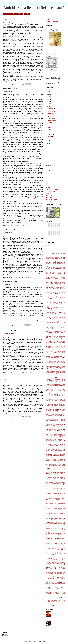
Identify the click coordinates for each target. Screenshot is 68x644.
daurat (51, 339)
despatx (52, 345)
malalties (47, 442)
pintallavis (54, 513)
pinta (51, 513)
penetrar (54, 505)
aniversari (48, 270)
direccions (58, 350)
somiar (56, 566)
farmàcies (53, 384)
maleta (60, 442)
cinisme (57, 317)
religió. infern (53, 538)
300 (55, 254)
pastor (58, 501)
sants (50, 553)
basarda (63, 282)
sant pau (52, 552)
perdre (64, 506)
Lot (54, 438)
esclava (63, 368)
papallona (59, 493)
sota (60, 569)
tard (46, 574)
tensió (64, 576)
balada (47, 280)
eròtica (60, 365)
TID (50, 579)
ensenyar (63, 362)
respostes (63, 540)
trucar (55, 586)
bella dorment (60, 285)
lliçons (52, 434)
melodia (60, 453)
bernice (50, 286)
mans (61, 444)
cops (60, 330)
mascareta (53, 449)
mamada (56, 443)
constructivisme (48, 329)
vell (46, 592)
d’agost (50, 126)
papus (50, 495)
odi (55, 485)
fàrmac (50, 384)
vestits (49, 596)
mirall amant (54, 461)
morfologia (59, 467)
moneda (60, 464)
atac (63, 275)
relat (64, 537)
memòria (47, 454)
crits (61, 335)
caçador (50, 297)
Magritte (63, 439)
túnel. (47, 587)
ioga (55, 422)
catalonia (53, 312)
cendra (58, 315)
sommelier (60, 566)
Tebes (54, 575)
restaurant (58, 541)
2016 (48, 103)
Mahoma (49, 441)
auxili (52, 277)
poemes (60, 518)
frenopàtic (63, 393)
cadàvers (53, 297)
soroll (64, 567)
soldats (57, 565)
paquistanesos (54, 495)
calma (52, 300)
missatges (53, 462)
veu (53, 596)
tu (60, 586)
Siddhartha (47, 561)
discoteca (63, 350)
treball (53, 584)
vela (64, 591)
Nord (60, 480)
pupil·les (60, 530)
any (58, 270)
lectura (47, 429)
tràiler (52, 582)
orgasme (61, 490)
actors (61, 256)
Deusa (64, 346)
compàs (51, 324)
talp (50, 572)
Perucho (60, 510)
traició (47, 582)
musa (49, 472)
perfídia (56, 507)
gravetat (56, 403)
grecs (62, 403)
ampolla (47, 267)
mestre (55, 457)
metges (49, 458)
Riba (63, 541)
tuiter (62, 586)
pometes (59, 521)
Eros (56, 365)
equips (50, 365)
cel (64, 314)
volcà (64, 600)
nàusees (49, 475)
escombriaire (60, 369)
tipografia (57, 579)
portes (64, 522)
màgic (61, 439)
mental (60, 454)
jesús (47, 424)
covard (56, 333)
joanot (49, 424)
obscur (60, 484)
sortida (51, 569)
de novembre (51, 110)
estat (50, 376)
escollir (53, 369)
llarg (50, 432)
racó (60, 532)
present (59, 525)
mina (50, 459)
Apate (64, 270)
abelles (49, 255)
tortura (47, 581)
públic (47, 530)
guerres (52, 406)
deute (47, 348)
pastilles (52, 501)
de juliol (50, 128)
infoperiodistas (48, 419)
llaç (50, 431)
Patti (49, 502)
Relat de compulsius (10, 380)
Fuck (53, 394)
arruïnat (47, 274)
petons (61, 511)
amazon (63, 265)
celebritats (51, 315)
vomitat (54, 602)
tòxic (58, 581)
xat (53, 604)
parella (52, 497)
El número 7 (20, 14)
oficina (47, 486)
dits (54, 353)
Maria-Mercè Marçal (61, 447)
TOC (47, 580)
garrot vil (63, 397)
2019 (48, 98)
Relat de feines (8, 233)
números (50, 482)
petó (59, 511)
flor (46, 391)
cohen (49, 321)
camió (56, 301)
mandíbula (47, 444)
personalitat (63, 508)
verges (63, 594)
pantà (52, 493)
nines (51, 479)
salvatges (51, 550)
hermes (63, 407)
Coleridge (57, 321)
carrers (52, 309)
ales (64, 262)
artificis (51, 274)
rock (47, 543)
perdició (55, 506)
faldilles (54, 382)
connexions (52, 327)
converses (48, 330)
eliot (52, 360)
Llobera (52, 436)
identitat (58, 413)
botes (56, 292)
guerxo (55, 406)
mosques (57, 469)
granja (47, 403)
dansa (64, 338)
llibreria (47, 434)
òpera (61, 487)
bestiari (61, 286)
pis (61, 513)
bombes (50, 291)
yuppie (50, 605)
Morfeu (52, 467)
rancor (61, 533)
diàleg (53, 348)
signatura (53, 561)
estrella (56, 378)
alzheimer (47, 265)
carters (49, 310)
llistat (64, 434)
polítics (47, 521)
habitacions (49, 407)
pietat (57, 512)
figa (64, 387)
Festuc (58, 387)
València (58, 590)
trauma (50, 584)
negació (59, 475)
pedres (59, 502)
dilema (59, 349)
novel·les (60, 481)
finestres (50, 389)
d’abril (49, 131)
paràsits (56, 496)
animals (60, 269)
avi (62, 277)
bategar (55, 284)
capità (50, 306)
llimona (59, 434)
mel (49, 453)
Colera (55, 321)
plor (46, 517)
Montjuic (56, 466)
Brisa (56, 294)
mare (47, 447)
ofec (62, 485)
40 (56, 254)
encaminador (48, 363)
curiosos (50, 338)
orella (55, 490)
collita (62, 321)
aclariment (54, 256)
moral (47, 467)
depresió (47, 341)
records (55, 536)
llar (48, 432)
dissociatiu (47, 353)
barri (53, 282)
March (64, 446)
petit (48, 511)
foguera (52, 391)
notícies (52, 481)
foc (50, 391)
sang (62, 550)
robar (62, 542)
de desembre (51, 108)
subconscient (50, 570)
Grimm (47, 404)
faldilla (51, 382)
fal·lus (59, 382)
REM (59, 538)
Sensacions (48, 557)
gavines (51, 398)
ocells (53, 485)
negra (61, 475)
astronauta (60, 275)
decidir (61, 339)
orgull (47, 491)
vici (54, 598)
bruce (64, 294)
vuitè (47, 603)
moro (64, 467)
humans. (63, 412)
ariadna (49, 272)
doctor (54, 354)
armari (18, 327)
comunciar (63, 324)
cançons (47, 304)
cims (49, 317)
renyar (47, 540)
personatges (52, 510)
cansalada (60, 304)
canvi (47, 305)
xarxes (52, 604)
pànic (50, 493)
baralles (59, 281)
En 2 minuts (48, 184)
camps (57, 302)
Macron (56, 439)
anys (59, 270)
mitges (47, 463)
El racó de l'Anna (49, 182)
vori (58, 602)
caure (49, 314)
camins (53, 301)
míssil (56, 462)
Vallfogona (47, 591)
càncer (60, 302)
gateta (47, 398)
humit (50, 413)
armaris (55, 272)
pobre (61, 517)
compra (54, 324)
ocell (50, 485)
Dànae (61, 338)
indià (62, 417)
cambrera (60, 300)
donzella (53, 355)
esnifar (61, 371)
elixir (54, 360)
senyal (52, 558)
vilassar (54, 599)
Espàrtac (47, 373)
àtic (49, 276)
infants (54, 418)
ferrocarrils (50, 387)
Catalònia (57, 312)
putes (49, 531)
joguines (56, 424)
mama (53, 443)
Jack (64, 422)
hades (53, 407)
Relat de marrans (9, 334)
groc (53, 404)
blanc (21, 327)
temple (47, 576)
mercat (61, 456)
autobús (47, 277)
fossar (47, 393)
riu (50, 542)
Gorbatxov (47, 402)
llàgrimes (58, 431)
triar (53, 585)
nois (56, 480)
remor (61, 538)
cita (64, 317)
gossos (55, 402)
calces (51, 299)
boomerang (61, 291)
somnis (47, 567)
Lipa (60, 429)
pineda (47, 513)
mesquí (52, 457)
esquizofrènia (57, 375)
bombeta (53, 291)
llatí (51, 432)
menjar (57, 454)
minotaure (57, 459)
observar (63, 484)
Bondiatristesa (57, 291)
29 (54, 254)
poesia (63, 518)
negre (64, 475)
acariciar (47, 256)
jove (61, 424)
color (52, 322)
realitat (56, 535)
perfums (59, 507)
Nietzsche (58, 477)
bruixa (47, 295)
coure (52, 333)
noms (58, 480)
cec (63, 314)
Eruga (49, 366)
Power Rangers (60, 524)
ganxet (58, 397)
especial (50, 373)
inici (55, 419)
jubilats (49, 426)
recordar (52, 536)
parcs (47, 497)
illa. (46, 414)
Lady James (55, 428)
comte (60, 324)
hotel (52, 412)
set (61, 558)
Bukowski (47, 296)
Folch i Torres (57, 391)
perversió (63, 510)
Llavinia (53, 432)
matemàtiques (60, 451)
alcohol (50, 262)
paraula (59, 496)
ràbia (53, 532)
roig (59, 543)
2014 (48, 107)
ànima (57, 269)
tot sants (50, 581)
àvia (64, 277)
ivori (62, 422)
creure (61, 334)
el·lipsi (57, 360)
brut (56, 295)
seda (51, 556)
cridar (64, 334)
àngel (47, 269)
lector (64, 428)
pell (50, 503)
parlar (50, 498)
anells (64, 267)
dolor (61, 354)
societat (61, 563)
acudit (64, 256)
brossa (61, 294)
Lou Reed (57, 438)
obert (47, 484)
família (49, 383)
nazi (54, 475)
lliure (49, 436)
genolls (56, 399)
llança (64, 431)
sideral (51, 561)
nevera (53, 477)
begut (54, 285)
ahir (54, 261)
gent (58, 399)
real (53, 535)
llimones (61, 434)
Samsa (57, 550)
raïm (46, 533)
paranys (53, 496)
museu (52, 472)
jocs (52, 424)
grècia (60, 403)
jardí (56, 423)
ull (64, 587)
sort (49, 569)
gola (61, 401)
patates (60, 501)
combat (57, 322)
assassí (52, 275)
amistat (60, 266)
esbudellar (55, 366)
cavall (56, 314)
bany (47, 281)
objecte (49, 484)
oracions (61, 488)
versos (58, 595)
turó (58, 587)
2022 (48, 93)
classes (61, 319)
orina (50, 491)
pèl (49, 503)
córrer (64, 331)
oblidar (52, 484)
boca (58, 289)
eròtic (58, 365)
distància (51, 353)
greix (64, 403)
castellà (60, 311)
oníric (59, 487)
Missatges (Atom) (26, 424)
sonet (57, 567)
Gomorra (63, 401)
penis (56, 505)
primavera (60, 526)
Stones (47, 570)
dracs (61, 355)
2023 (48, 91)
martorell (63, 448)
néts (46, 477)
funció (64, 394)
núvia (55, 482)
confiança (54, 326)
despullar (63, 345)
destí (47, 346)
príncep (47, 527)
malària (54, 442)
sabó (58, 547)
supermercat (56, 571)
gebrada (56, 398)
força (49, 392)
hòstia (49, 412)
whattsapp (55, 603)
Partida (53, 498)
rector (58, 536)
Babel (60, 279)
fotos (52, 393)
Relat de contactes (9, 20)
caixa (64, 297)
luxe (49, 439)
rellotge (56, 538)
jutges (51, 427)
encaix (64, 361)
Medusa (47, 453)
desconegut (63, 341)
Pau (51, 502)
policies (57, 520)
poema (57, 518)
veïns (62, 591)
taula (62, 574)
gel (61, 398)
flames (63, 389)
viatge (64, 596)
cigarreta (62, 316)
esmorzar (57, 371)
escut (51, 371)
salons (58, 548)
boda (64, 289)
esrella (61, 375)
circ (62, 317)
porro (55, 522)
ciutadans (47, 319)
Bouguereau (48, 294)
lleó (49, 433)
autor (50, 277)
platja (62, 516)
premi (51, 525)
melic (54, 453)
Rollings (61, 543)
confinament (59, 326)
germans (61, 399)
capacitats (60, 305)
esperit (47, 374)
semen (63, 556)
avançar (54, 277)
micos (61, 458)
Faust (63, 384)
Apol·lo (47, 271)
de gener (50, 136)
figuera (47, 388)
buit (64, 295)
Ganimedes (51, 397)
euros (57, 379)
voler (47, 602)
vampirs (56, 591)
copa (56, 330)
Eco (48, 358)
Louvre (60, 438)
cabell (60, 296)
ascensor (61, 274)
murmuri (63, 471)
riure (51, 542)
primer (64, 526)
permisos (47, 508)
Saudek (63, 553)
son (56, 567)
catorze (47, 314)
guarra (64, 404)
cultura (47, 338)
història (58, 408)
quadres (57, 531)
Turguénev (50, 587)
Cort (46, 333)
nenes (55, 476)
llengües (47, 433)
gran (61, 402)
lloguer (54, 436)
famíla (47, 383)
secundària (48, 556)
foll (60, 391)
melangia (51, 453)
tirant (60, 579)
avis (56, 279)
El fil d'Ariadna (49, 176)
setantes (47, 560)
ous (50, 492)
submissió (63, 570)
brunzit (51, 295)
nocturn (47, 480)
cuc (49, 336)
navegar (52, 475)
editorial (56, 358)
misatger (61, 461)
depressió (51, 341)
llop (56, 436)
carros (64, 309)
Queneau (60, 531)
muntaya (51, 471)
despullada (59, 345)
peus (64, 511)
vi (57, 596)
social (58, 564)
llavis (56, 432)
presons (54, 526)
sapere (52, 553)
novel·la (57, 481)
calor (55, 300)
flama (58, 389)
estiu (50, 378)
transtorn (47, 584)
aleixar (61, 262)
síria (64, 562)
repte (49, 540)
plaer (61, 515)
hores (51, 410)
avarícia (57, 277)
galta (47, 397)
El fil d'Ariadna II (49, 178)
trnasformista (48, 586)
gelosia (63, 398)
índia (64, 417)
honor (64, 409)
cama (57, 300)
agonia (64, 260)
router (60, 546)
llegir (58, 432)
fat (57, 384)
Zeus (54, 605)
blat (50, 289)
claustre (47, 320)
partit (55, 498)
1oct (46, 254)
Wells (52, 603)
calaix (47, 299)
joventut (63, 424)
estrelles (60, 378)
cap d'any (56, 305)
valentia (63, 590)
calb (49, 299)
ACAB (64, 255)
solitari (47, 566)
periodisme (63, 507)
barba (62, 281)
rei (53, 537)
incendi (61, 416)
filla (55, 388)
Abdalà (64, 254)
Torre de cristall (62, 580)
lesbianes (52, 429)
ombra (61, 486)
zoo (58, 605)
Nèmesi (51, 476)
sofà (64, 563)
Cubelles (47, 336)
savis (47, 555)
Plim (64, 516)
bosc (54, 292)
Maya (54, 452)
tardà (50, 574)
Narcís (52, 473)
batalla (50, 284)
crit (56, 335)
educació (47, 359)
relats (47, 538)
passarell (63, 498)
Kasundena (48, 188)
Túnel (64, 586)
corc (49, 331)
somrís (50, 567)
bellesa (63, 285)
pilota (64, 512)
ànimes (63, 269)
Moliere (55, 464)
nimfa (64, 477)
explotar (59, 381)
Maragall (58, 446)
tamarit (52, 572)
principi (53, 527)
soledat (63, 565)
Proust (61, 529)
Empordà (54, 361)
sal (52, 548)
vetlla (52, 596)
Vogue (57, 600)
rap (63, 533)
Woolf (61, 603)
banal (59, 280)
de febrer (50, 135)
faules (61, 384)
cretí (57, 334)
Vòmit (49, 602)
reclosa (47, 536)
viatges (47, 598)
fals (60, 382)
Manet (50, 444)
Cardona (51, 307)
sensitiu (55, 557)
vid (59, 598)
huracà (55, 413)
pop (46, 522)
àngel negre (50, 269)
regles (49, 537)
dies (52, 349)
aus (61, 276)
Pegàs (62, 502)
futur (56, 396)
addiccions (57, 257)
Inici (24, 421)
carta (47, 310)
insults (64, 421)
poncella (62, 521)
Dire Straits (53, 350)
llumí (57, 437)
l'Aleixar (47, 428)
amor (63, 266)
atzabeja (52, 276)
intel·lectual (48, 422)
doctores (57, 354)
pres (57, 525)
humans (59, 412)
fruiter (49, 394)
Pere (50, 507)
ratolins (49, 535)
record (49, 536)
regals (47, 537)
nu (46, 482)
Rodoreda (56, 543)
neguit (47, 476)
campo (55, 302)
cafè (59, 297)
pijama (60, 512)
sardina (55, 553)
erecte (53, 365)
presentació (63, 525)
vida (61, 598)
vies (49, 599)
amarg (60, 265)
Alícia (50, 264)
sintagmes (52, 562)
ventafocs (49, 594)
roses (49, 546)
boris (64, 291)
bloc (54, 289)
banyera (52, 281)
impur (56, 416)
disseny (63, 351)
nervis (62, 476)
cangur (50, 304)
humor (53, 413)
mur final (56, 471)
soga (50, 565)
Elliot (55, 360)
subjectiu (54, 570)
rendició (63, 538)
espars (64, 371)
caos (51, 305)
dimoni (47, 350)
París (64, 497)
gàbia (60, 396)
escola (47, 369)
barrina (55, 282)
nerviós (60, 476)
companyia (47, 324)
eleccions (63, 359)
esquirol (53, 375)
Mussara (58, 472)
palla (64, 492)
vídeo (64, 598)
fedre (47, 386)
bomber (63, 290)
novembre (63, 481)
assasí (49, 275)
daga (55, 338)
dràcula (63, 355)
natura (58, 473)
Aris (51, 272)
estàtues (52, 376)
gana (48, 397)
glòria (58, 401)
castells (63, 311)
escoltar (56, 369)
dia (48, 348)
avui (58, 279)
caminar (50, 301)
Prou (59, 529)
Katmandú (60, 427)
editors (63, 358)
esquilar (50, 375)
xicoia (60, 604)
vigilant (51, 599)
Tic (48, 579)
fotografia (50, 393)
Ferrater (47, 387)
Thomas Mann (62, 577)
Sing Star (63, 561)
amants (57, 265)
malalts (51, 442)
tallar (48, 572)
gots (59, 402)
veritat (51, 595)
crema (55, 334)
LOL (46, 438)
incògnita (52, 417)
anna (50, 270)
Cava (51, 314)
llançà (47, 432)
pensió (47, 506)
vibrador (52, 598)
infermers (57, 418)
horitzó (53, 410)
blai (62, 287)
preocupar (54, 525)
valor (50, 591)
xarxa (49, 604)
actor (59, 256)
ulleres (47, 589)
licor (57, 429)
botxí (64, 292)
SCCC (53, 555)
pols (49, 521)
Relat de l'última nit (10, 91)
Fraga (56, 393)
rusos (64, 546)
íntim (53, 422)
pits (56, 515)
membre (63, 453)
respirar (60, 540)
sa (49, 547)
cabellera (63, 296)
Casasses (60, 310)
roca (64, 542)
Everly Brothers (62, 379)
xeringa (57, 604)
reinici (57, 537)
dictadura (50, 349)
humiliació (48, 413)
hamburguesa (60, 407)
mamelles (60, 443)
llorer (58, 436)
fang (58, 383)
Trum (59, 586)
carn (56, 307)
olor (58, 486)
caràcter (63, 306)
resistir (54, 540)
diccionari (63, 348)
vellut (53, 592)
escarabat (54, 368)
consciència (57, 327)
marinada (51, 448)
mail (56, 441)
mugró (50, 470)
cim (64, 316)
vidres (47, 599)
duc (58, 356)
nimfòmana (48, 479)
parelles (55, 497)
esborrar (52, 366)
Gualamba (58, 404)
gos (52, 402)
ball (57, 280)
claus (64, 319)
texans (59, 577)
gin (50, 401)
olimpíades (55, 486)
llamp (61, 431)
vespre (64, 595)
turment (56, 587)
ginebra (52, 401)
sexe (54, 560)
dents (64, 340)
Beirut (56, 285)
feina (49, 385)
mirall (50, 461)
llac (49, 431)
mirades (47, 461)
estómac (52, 378)
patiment (63, 501)
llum (55, 437)
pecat (53, 502)
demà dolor (60, 340)
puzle (53, 531)
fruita (47, 394)
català (50, 312)
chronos (58, 316)
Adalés (47, 257)
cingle (54, 317)
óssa (61, 491)
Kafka (55, 427)
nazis (56, 475)
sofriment (47, 565)
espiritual (54, 374)
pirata (60, 513)
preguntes (48, 525)
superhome (52, 571)
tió (55, 579)
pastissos (55, 501)
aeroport (56, 260)
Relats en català (8, 14)
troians (52, 586)
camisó (59, 301)
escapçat (50, 368)
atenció (47, 276)
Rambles (51, 533)
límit (58, 429)
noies (54, 480)
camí (47, 301)
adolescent (63, 259)
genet (54, 399)
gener (47, 399)
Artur (58, 274)
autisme (63, 276)
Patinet (47, 502)
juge (60, 426)
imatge (64, 414)
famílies (53, 383)
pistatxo (47, 515)
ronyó (59, 545)
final (61, 388)
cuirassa (57, 336)
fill (54, 388)
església (54, 371)
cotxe (50, 332)
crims (48, 335)
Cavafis (53, 314)
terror (56, 577)
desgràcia (47, 344)
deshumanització (56, 344)
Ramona (55, 533)
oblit (54, 483)
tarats (64, 572)
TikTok (53, 579)
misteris (61, 462)
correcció (61, 331)
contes (56, 329)
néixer (49, 476)
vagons (50, 590)
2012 (48, 140)
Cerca (14, 14)
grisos (51, 404)
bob (56, 289)
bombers (47, 291)
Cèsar (53, 316)
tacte (47, 572)
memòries (51, 454)
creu (59, 334)
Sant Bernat (59, 551)
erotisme (63, 365)
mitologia (55, 463)
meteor (64, 457)
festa (53, 387)
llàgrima (55, 431)
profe (56, 527)
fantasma (63, 383)
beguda (51, 285)
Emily (52, 361)
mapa (54, 446)
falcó (49, 382)
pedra (56, 502)
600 (59, 254)
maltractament (48, 443)
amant (54, 265)
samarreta (54, 550)
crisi (52, 335)
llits (48, 436)
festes (55, 387)
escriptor (47, 370)
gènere (52, 399)
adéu (64, 257)
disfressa (60, 351)
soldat (54, 565)
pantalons (55, 493)
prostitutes (56, 528)
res (50, 540)
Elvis (64, 360)
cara (61, 306)
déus (61, 346)
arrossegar (63, 272)
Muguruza (56, 470)
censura (61, 315)
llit (46, 436)
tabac (64, 571)
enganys (59, 362)
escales (63, 366)
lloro (60, 436)
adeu (61, 257)
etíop (55, 379)
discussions (56, 351)
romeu (54, 545)
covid (62, 332)
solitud (50, 566)
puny (57, 530)
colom (64, 321)
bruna (49, 295)
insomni (52, 421)
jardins (58, 423)
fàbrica (62, 381)
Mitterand (59, 463)
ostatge (63, 491)
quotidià (50, 532)
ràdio (62, 532)
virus (49, 600)
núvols (59, 482)
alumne (60, 264)
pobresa (47, 519)
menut (54, 456)
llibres (50, 434)
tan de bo (55, 572)
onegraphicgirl (55, 487)
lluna (26, 327)
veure (56, 596)
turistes (53, 587)
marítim (60, 448)
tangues (61, 572)
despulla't (55, 345)
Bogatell (47, 290)
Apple (49, 271)
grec (58, 403)
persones (56, 510)
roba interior (59, 542)
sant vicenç (56, 552)
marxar (47, 449)
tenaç (58, 576)
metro (56, 458)
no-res (61, 479)
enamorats (61, 361)
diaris (58, 348)
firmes (56, 389)
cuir (55, 336)
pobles (59, 517)
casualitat (47, 312)
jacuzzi (52, 423)
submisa (60, 570)
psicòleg (63, 529)
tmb (64, 579)
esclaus (60, 368)
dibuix (60, 348)
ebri (46, 358)
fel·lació (59, 386)
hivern (64, 408)
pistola (50, 515)
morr (46, 469)
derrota (55, 341)
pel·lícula (53, 503)
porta (59, 522)
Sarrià (57, 553)
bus (54, 296)
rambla (49, 533)
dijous (57, 349)
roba (55, 542)
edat (50, 358)
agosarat (47, 261)
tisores (62, 579)
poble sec (56, 517)
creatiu (50, 334)
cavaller (59, 314)
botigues (59, 292)
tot (48, 581)
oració (58, 489)
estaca (64, 375)
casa (54, 310)
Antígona (53, 270)
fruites (51, 394)
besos (56, 286)
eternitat (53, 379)
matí (64, 451)
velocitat (56, 592)
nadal (47, 473)
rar (64, 533)
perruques (55, 508)
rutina (47, 547)
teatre (51, 575)
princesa (50, 527)
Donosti (50, 355)
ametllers (54, 266)
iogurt (57, 422)
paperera (47, 495)
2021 (48, 95)
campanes (51, 302)
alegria (58, 262)
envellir (47, 365)
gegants (59, 398)
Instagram (55, 421)
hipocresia (52, 408)
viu (53, 600)
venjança (63, 592)
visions (51, 600)
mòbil (64, 463)
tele (58, 575)
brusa (54, 295)
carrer (49, 309)
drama (47, 356)
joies (59, 424)
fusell (49, 396)
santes (61, 552)
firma (54, 389)
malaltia (63, 441)
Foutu (54, 393)
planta (50, 516)
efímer (51, 359)
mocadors (47, 464)
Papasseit (63, 493)
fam (62, 382)
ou (49, 492)
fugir (55, 394)
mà (50, 439)
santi (64, 552)
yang (47, 605)
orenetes (58, 490)
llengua (63, 432)
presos (57, 526)
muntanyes (48, 471)
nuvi (53, 482)
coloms (50, 322)
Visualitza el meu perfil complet (52, 21)
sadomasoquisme (49, 548)
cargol (54, 307)
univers (57, 589)
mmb (61, 463)
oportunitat (47, 489)
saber (56, 547)
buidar (62, 295)
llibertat (61, 433)
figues (49, 388)
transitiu (63, 582)
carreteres (59, 309)
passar (61, 498)
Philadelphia (48, 512)
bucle (58, 295)
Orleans (53, 491)
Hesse (49, 408)
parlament (47, 498)
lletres (58, 433)
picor (55, 512)
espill (49, 374)
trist (56, 585)
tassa (60, 574)
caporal (58, 306)
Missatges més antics (38, 421)
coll (60, 321)
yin (48, 605)
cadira (56, 297)
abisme (52, 255)
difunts (55, 349)
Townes (56, 581)
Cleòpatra (50, 320)
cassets (51, 311)
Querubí (63, 531)
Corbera (47, 331)
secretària (60, 555)
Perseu (59, 508)
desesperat (63, 343)
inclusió (50, 417)
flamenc (61, 389)
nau (64, 474)
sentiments (63, 557)
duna (59, 356)
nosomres (63, 480)
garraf (60, 397)
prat (64, 524)
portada (61, 522)
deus (59, 346)
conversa (63, 329)
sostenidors (54, 569)
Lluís (51, 437)
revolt (61, 541)
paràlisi (50, 496)
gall (64, 396)
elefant (47, 360)
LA (49, 428)
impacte (54, 416)
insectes (63, 419)
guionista (61, 406)
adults (54, 260)
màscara (50, 449)
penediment (50, 505)
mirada (63, 459)
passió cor (61, 500)
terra (49, 577)
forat (47, 392)
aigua (56, 261)
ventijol (53, 594)
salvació (47, 550)
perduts (47, 507)
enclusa (52, 363)
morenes (49, 467)
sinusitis (56, 562)
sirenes (61, 562)
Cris (51, 335)
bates (60, 284)
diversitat (60, 353)
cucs (51, 336)
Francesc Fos (48, 186)
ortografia (56, 491)
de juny (50, 129)
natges (55, 473)
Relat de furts (8, 285)
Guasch (47, 406)
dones (47, 355)
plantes (52, 516)
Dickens (47, 349)
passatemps (51, 500)
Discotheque (48, 351)
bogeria (50, 290)
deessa (47, 340)
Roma (64, 543)
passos (49, 501)
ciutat (51, 319)
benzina (47, 286)
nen (54, 476)
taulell (64, 574)
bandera (63, 280)
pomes (56, 521)
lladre (24, 327)
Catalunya (60, 312)
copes (58, 330)
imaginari (60, 414)
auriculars (58, 276)
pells (55, 503)
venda (58, 592)
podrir (52, 518)
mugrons (52, 470)
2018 (48, 100)
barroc (58, 282)
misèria (47, 462)
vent (47, 594)
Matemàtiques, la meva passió (52, 190)
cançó (63, 302)
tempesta (63, 575)
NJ (59, 479)
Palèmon (61, 492)
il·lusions (49, 414)
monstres (52, 466)
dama (59, 338)
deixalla (54, 340)
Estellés (55, 376)
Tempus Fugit (54, 576)
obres (58, 484)
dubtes (55, 356)
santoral (47, 553)
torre (58, 580)
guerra (50, 405)
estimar (61, 376)
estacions (47, 376)
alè (56, 262)
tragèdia (63, 581)
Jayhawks (61, 423)
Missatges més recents (9, 421)
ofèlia (64, 485)
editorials (60, 358)
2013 (48, 138)
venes (60, 592)
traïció (49, 582)
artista (53, 274)
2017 (48, 101)
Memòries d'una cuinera (51, 192)
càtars (64, 312)
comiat (64, 322)
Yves (48, 19)
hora (46, 411)
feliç (53, 386)
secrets (64, 555)
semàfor (60, 556)
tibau (47, 579)
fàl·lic (56, 382)
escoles (50, 369)
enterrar (56, 364)
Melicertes (57, 453)
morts (54, 468)
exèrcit (50, 381)
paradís (63, 495)
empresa (57, 361)
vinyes (57, 599)
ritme (48, 542)
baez (62, 279)
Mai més (53, 441)
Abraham (55, 255)
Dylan (64, 356)
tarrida (58, 574)
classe (58, 319)
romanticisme (51, 545)
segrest (55, 556)
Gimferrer (47, 401)
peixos (47, 503)
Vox (60, 602)
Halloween (56, 407)
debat (55, 339)
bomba (60, 290)
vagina (47, 590)
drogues (52, 356)
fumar (61, 394)
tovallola (53, 581)
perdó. (61, 506)
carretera (55, 309)
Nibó (55, 477)
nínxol (55, 479)
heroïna (47, 408)
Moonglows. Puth (60, 466)
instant (58, 421)
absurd (59, 255)
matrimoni (51, 452)
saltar (62, 548)
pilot (62, 512)
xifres (62, 604)
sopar (60, 567)
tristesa (61, 585)
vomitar (51, 602)
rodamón (49, 543)
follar (62, 391)
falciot (47, 382)
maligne (63, 442)
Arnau (58, 272)
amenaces (50, 266)
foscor (63, 392)
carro (61, 309)
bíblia (64, 286)
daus (53, 339)
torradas (56, 580)
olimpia (52, 486)
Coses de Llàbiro (49, 174)
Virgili (47, 600)
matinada (47, 452)
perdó (58, 506)
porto (47, 524)
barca (64, 281)
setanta (63, 558)
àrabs (54, 271)
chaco (55, 316)
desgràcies (51, 344)
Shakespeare (59, 560)
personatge (48, 510)
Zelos (52, 605)
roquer (62, 545)
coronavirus (57, 331)
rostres (58, 546)
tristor (64, 585)
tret (52, 585)
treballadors (60, 584)
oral (64, 488)
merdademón (48, 457)
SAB (50, 547)
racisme (58, 532)
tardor (52, 573)
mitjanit (50, 463)
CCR (61, 314)
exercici (47, 381)
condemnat (59, 325)
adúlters (51, 260)
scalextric (49, 555)
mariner (55, 448)
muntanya (63, 470)
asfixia (47, 275)
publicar (49, 530)
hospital (60, 410)
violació (60, 599)
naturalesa (61, 474)
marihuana (47, 448)
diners (50, 350)
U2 (60, 587)
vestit (47, 596)
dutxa (61, 356)
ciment (47, 317)
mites (64, 462)
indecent (60, 417)
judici (54, 426)
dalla (57, 338)
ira (59, 422)
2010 (48, 144)
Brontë (59, 294)
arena (64, 271)
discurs (52, 351)
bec (49, 285)
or (56, 489)
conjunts (47, 327)
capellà (47, 306)
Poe (54, 518)
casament (57, 310)
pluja (51, 517)
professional (63, 527)
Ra (52, 532)
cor (62, 330)
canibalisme (54, 304)
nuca (48, 482)
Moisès (52, 464)
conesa (47, 326)
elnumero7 (61, 360)
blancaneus (48, 289)
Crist (54, 335)
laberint (51, 428)
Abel (46, 255)
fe (64, 384)
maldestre (57, 442)
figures (52, 388)
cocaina (63, 320)
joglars (54, 424)
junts (64, 426)
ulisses (62, 587)
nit (56, 478)
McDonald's (57, 452)
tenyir (47, 577)
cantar (64, 304)
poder (50, 518)
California (47, 300)
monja (47, 466)
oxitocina (54, 492)
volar (62, 600)
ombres (63, 486)
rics (46, 542)
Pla (57, 515)
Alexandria (47, 264)
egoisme (54, 359)
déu (56, 346)
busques (56, 296)
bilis (56, 287)
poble (53, 517)
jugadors (56, 426)
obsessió (47, 485)
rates (47, 535)
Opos (51, 489)
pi (50, 512)
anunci (56, 270)
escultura (63, 370)
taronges (55, 574)
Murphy (47, 472)
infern (61, 418)
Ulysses (51, 589)
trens (48, 585)
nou (54, 481)
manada (63, 443)
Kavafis (63, 427)
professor (47, 528)
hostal (47, 412)
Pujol (54, 530)
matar (56, 451)
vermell (53, 595)
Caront (61, 307)
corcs (51, 331)
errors (47, 366)
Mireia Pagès (48, 194)
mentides (48, 456)
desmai (64, 344)
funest (47, 396)
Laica (58, 428)
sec (55, 555)
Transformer (59, 582)
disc (60, 350)
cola (53, 321)
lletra (56, 433)
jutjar (53, 427)
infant (47, 418)
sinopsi (49, 562)
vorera (56, 602)
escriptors (52, 370)
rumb (62, 546)
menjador (54, 454)
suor (49, 571)
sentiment (59, 557)
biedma (52, 287)
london (49, 438)
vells (51, 592)
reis (59, 537)
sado (64, 547)
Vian (59, 596)
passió (57, 500)
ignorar (64, 413)
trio (54, 585)
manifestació (57, 444)
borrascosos (48, 292)
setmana (51, 560)
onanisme (51, 487)
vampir (54, 591)
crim (46, 335)
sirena (59, 562)
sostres (58, 569)
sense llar (52, 557)
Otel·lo (47, 492)
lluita (53, 437)
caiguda (61, 297)
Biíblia (54, 287)
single (47, 562)
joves (47, 426)
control (60, 329)
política (63, 520)
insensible (48, 421)
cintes (60, 317)
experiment (55, 381)
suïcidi (47, 571)
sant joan (63, 551)
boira (55, 290)
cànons (57, 304)
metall (61, 457)
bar (54, 281)
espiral (51, 374)
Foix (54, 391)
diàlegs (55, 348)
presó (47, 526)
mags (47, 441)
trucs (57, 586)
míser (64, 461)
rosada (47, 546)
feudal (60, 387)
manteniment (48, 446)
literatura (63, 429)
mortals (52, 469)
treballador (56, 584)
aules (55, 276)
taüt (49, 575)
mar (56, 446)
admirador (53, 259)
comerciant (60, 322)
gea (53, 398)
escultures (47, 371)
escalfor (47, 368)
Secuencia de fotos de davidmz (52, 199)
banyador (49, 281)
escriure (56, 370)
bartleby (61, 282)
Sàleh (54, 548)
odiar (57, 485)
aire (58, 261)
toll (50, 580)
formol (54, 392)
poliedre (60, 520)
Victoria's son (48, 201)
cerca (64, 315)
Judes (52, 426)
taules (47, 575)
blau (52, 289)
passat (47, 500)
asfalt (64, 274)
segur (58, 556)
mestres (58, 457)
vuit (61, 602)
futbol (53, 396)
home (50, 409)
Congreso (63, 326)
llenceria (60, 432)
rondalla (57, 545)
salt (60, 548)
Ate (64, 275)
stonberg (63, 569)
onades (47, 487)
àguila (50, 261)
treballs (64, 584)
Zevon (56, 605)
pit (54, 515)
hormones (57, 411)
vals (52, 591)
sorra (47, 569)
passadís (58, 498)
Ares (46, 272)
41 (57, 254)
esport (61, 374)
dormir (56, 355)
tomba (52, 580)
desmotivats (48, 345)
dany (49, 339)
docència (50, 354)
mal (57, 441)
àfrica (59, 260)
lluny (64, 437)
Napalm (50, 474)
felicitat (56, 385)
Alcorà (54, 262)
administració (48, 259)
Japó (54, 423)
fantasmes (47, 384)
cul (59, 336)
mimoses (47, 459)
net (64, 476)
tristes (58, 585)
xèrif (55, 604)
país (59, 492)
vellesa (49, 592)
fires (53, 389)
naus (47, 475)
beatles (47, 285)
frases (58, 393)
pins (49, 513)
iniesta (60, 419)
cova (54, 332)
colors (54, 322)
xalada (64, 603)
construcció (63, 327)
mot (62, 469)
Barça (47, 282)
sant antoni (54, 551)
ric (64, 541)
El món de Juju (49, 180)
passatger (54, 500)
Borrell (51, 292)
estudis (64, 378)
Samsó (60, 550)
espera (56, 373)
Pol (52, 520)
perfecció (53, 507)
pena (59, 503)
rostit (56, 546)
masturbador (48, 451)
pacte (57, 492)
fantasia (60, 383)
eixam (57, 359)
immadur (47, 416)
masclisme (57, 449)
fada (64, 381)
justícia (48, 427)
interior (51, 422)
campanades (63, 301)
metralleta (53, 458)
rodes (53, 543)
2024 (48, 89)
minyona (60, 459)
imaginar (57, 414)
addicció (53, 257)
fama (64, 382)
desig (61, 344)
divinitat (63, 353)
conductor (63, 325)
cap (53, 305)
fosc (61, 392)
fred (60, 393)
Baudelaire (63, 284)
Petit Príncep (52, 511)
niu (58, 479)
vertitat (61, 595)
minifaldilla (53, 459)
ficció (62, 387)
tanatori (58, 572)
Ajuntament (63, 261)
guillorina (58, 406)
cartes (52, 310)
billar (58, 287)
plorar (48, 517)
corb (64, 330)
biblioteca (47, 287)
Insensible (27, 14)
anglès (54, 269)
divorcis (47, 354)
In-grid (58, 416)
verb (58, 594)
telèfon (60, 575)
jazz (64, 423)
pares (58, 497)
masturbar (52, 451)
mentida (63, 454)
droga (49, 356)
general (49, 399)
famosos (55, 383)
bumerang (51, 296)
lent (49, 429)
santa (59, 552)
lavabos (61, 428)
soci (56, 564)
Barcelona (50, 282)
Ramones (58, 533)
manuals (51, 446)
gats (49, 398)
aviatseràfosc (48, 279)
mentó (51, 456)
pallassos (47, 493)
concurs (56, 325)
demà (56, 340)
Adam (50, 257)
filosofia (59, 388)
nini (52, 479)
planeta (63, 515)
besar (54, 286)
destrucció (53, 346)
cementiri (55, 315)
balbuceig (50, 280)
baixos (64, 279)
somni (63, 566)
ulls (49, 589)
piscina (64, 513)
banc (61, 280)
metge (47, 458)
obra (56, 484)
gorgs (50, 402)
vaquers (59, 591)
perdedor (52, 506)
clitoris (53, 320)
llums (59, 437)
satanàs (60, 553)
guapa (61, 404)
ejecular (60, 359)
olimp (49, 486)
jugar (59, 426)
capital (53, 306)
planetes (47, 516)
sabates (53, 547)
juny (46, 427)
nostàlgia (47, 481)
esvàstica (47, 379)
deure (58, 346)
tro (51, 586)
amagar (51, 265)
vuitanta (63, 602)
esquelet (47, 375)
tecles (56, 575)
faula (59, 384)
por (48, 522)
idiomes (61, 413)
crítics (58, 335)
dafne (52, 338)
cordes (54, 331)
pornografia (51, 522)
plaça (59, 515)
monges (63, 464)
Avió (52, 279)
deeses (64, 339)
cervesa (50, 316)
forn (56, 392)
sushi (60, 571)
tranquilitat (55, 582)
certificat (47, 316)
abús (61, 255)
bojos (58, 290)
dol (59, 354)
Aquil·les (52, 271)
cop (55, 330)
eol (49, 365)
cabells (47, 297)
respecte (57, 540)
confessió (50, 326)
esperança (60, 372)
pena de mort (62, 503)
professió (59, 527)
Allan (55, 264)
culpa (61, 336)
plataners (57, 516)
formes (51, 392)
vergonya (47, 595)
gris (49, 404)
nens (58, 476)
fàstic (56, 384)
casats (64, 310)
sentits (49, 558)
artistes (56, 274)
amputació (54, 267)
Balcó (52, 280)
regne (51, 537)
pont (64, 521)
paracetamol (59, 495)
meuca (59, 458)
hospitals (63, 411)
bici (50, 287)
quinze (47, 532)
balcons (55, 280)
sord (62, 567)
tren (47, 585)
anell (61, 267)
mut (60, 472)
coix (51, 321)
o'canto (62, 482)
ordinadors (50, 490)
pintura (57, 513)
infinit (64, 418)
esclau (57, 367)
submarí (57, 570)
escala (61, 366)
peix (64, 502)
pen (57, 503)
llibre (64, 433)
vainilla (53, 590)
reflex (64, 536)
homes (61, 409)
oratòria (47, 490)
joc (51, 424)
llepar (54, 433)
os (60, 491)
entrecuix (60, 364)
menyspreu (57, 456)
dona (64, 354)
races (55, 532)
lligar (54, 434)
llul (54, 437)
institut (61, 421)
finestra (47, 389)
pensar (63, 505)
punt (56, 530)
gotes (57, 402)
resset (51, 541)
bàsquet (47, 284)
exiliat (52, 381)
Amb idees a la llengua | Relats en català (34, 8)
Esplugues (58, 374)
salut (64, 548)
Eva (59, 379)
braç (51, 294)
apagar (61, 270)
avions (54, 279)
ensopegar (47, 364)
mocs (50, 464)
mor (64, 466)
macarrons (53, 439)
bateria (57, 284)
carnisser (58, 307)
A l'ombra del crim (49, 172)
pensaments (60, 505)
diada (50, 348)
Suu (62, 571)
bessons (59, 286)
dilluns (62, 349)
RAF (64, 532)
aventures (60, 277)
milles (64, 458)
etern (50, 379)
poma (51, 521)
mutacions (63, 472)
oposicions (54, 489)
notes (50, 481)
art (49, 274)
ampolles (50, 267)
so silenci (50, 564)
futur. (58, 396)
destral (50, 346)
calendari (63, 299)
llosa (62, 436)
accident (50, 256)
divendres (57, 353)
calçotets (57, 299)
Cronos (63, 335)
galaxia (62, 396)
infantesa (50, 418)
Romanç (47, 545)
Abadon (61, 254)
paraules (63, 496)
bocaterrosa (61, 289)
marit (57, 448)
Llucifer (49, 437)
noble (64, 479)
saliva (56, 548)
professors (51, 528)
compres (57, 324)
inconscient (56, 417)
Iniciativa (58, 419)
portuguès (49, 524)
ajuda (60, 261)
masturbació (62, 449)
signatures (57, 561)
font (64, 391)
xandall (47, 604)
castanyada (54, 311)
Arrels (60, 272)
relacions (61, 537)
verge (61, 594)
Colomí (47, 322)
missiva (59, 462)
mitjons (52, 463)
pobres (63, 517)
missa (50, 462)
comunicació (48, 325)
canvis (49, 305)
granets (63, 402)
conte (53, 329)
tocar (48, 580)
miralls (58, 461)
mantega (63, 444)
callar (50, 300)
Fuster (51, 396)
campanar (47, 302)
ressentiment (48, 541)
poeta (47, 520)
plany (54, 516)
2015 (48, 105)
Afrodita (61, 260)
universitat (60, 589)
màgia (59, 439)
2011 (48, 142)
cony (51, 330)
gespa (64, 399)
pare (49, 497)
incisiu (64, 416)
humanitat (55, 412)
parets (61, 497)
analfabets (58, 267)
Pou (56, 523)
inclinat (47, 417)
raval (51, 535)
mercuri (63, 456)
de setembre (51, 124)
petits (56, 511)
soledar (60, 565)
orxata (58, 491)
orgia (64, 490)
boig (53, 290)
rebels (59, 535)
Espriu (64, 374)
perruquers (51, 508)
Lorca (51, 438)
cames (63, 300)
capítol (55, 306)
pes (46, 511)
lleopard (51, 433)
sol (52, 565)
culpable (63, 336)
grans (49, 403)
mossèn (60, 468)
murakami (60, 471)
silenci (60, 561)
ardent (61, 271)
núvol (57, 482)
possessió (53, 524)
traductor (60, 581)
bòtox (62, 292)
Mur (54, 471)
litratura (47, 431)
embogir (47, 361)
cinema (52, 317)
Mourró (47, 470)
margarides (54, 447)
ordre (53, 490)
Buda (60, 295)
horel (48, 411)
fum (59, 394)
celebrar (47, 315)
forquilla (58, 392)
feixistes (51, 386)
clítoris (56, 320)
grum (55, 404)
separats (55, 558)
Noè (49, 480)
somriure (53, 567)
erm (55, 365)
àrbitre (56, 271)
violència (63, 599)
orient (49, 491)
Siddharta (63, 560)
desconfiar (47, 343)
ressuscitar (54, 541)
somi (54, 566)
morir (62, 467)
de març (50, 133)
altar (57, 264)
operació (63, 487)
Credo (52, 334)
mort (49, 468)
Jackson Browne (48, 423)
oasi (64, 482)
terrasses (51, 577)
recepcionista (63, 535)
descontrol (51, 343)
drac (59, 355)
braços (53, 294)
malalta (60, 441)
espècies (53, 373)
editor (54, 358)
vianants (61, 596)
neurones (50, 477)
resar (52, 540)
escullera (60, 370)
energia (55, 363)
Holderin (47, 409)
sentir (47, 558)
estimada (58, 376)
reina (55, 537)
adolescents (48, 260)
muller (59, 470)
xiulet (64, 604)
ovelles (52, 492)
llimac (56, 434)
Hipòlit (55, 408)
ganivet (55, 397)
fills (57, 388)
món (58, 464)
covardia (59, 333)
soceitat (53, 564)
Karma (57, 427)
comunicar (52, 325)
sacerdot (61, 547)
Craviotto (47, 334)
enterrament (52, 364)
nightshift (61, 477)
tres (50, 585)
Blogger (44, 641)
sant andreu (50, 551)
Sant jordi (48, 552)
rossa (51, 546)
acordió (15, 327)
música (55, 472)
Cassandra (47, 311)
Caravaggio (48, 307)
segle (53, 556)
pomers (53, 521)
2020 (48, 96)
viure (55, 600)
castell (58, 311)
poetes (49, 520)
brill (54, 294)
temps (50, 576)
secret (57, 555)
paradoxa (47, 496)
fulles (57, 394)
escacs (58, 366)
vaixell (55, 590)
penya (49, 506)
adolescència (58, 259)
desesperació (58, 343)
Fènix (61, 386)
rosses (53, 546)
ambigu (47, 266)
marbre (61, 446)
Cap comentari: (18, 84)
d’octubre (50, 122)
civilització (55, 319)
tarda (48, 574)
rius (53, 542)
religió (49, 538)
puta (47, 531)
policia (54, 520)
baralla (57, 281)
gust (46, 407)
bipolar (60, 287)
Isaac (60, 422)
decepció (58, 339)
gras (51, 403)
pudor (52, 530)
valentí (61, 590)
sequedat (59, 558)
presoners (50, 526)
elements (50, 360)
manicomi (53, 444)
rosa (64, 545)
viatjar (49, 598)
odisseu (59, 485)
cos (48, 332)
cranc (64, 333)
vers (56, 595)
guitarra (63, 406)
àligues (53, 264)
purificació (63, 530)
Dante (47, 339)
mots (64, 469)
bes (52, 286)
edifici (52, 358)
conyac (53, 330)
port (56, 522)
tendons (61, 576)
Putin (51, 531)
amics (57, 266)
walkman (49, 603)
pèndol (47, 505)
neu (48, 477)
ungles (54, 589)
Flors (48, 391)
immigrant (50, 416)
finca (64, 388)
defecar (51, 340)
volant (59, 600)
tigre (51, 579)
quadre (55, 531)
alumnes (63, 264)
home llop (53, 409)
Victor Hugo (57, 598)
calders (60, 299)
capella (64, 305)
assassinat (55, 275)
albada (47, 262)
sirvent (47, 564)
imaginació (53, 414)
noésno (51, 480)
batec (52, 284)
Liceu (55, 429)
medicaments (62, 452)
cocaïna (47, 321)
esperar (63, 373)
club (58, 320)
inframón (52, 419)
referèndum (61, 536)
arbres (59, 271)
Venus (56, 594)
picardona (53, 512)
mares (50, 447)
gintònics (56, 401)
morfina (55, 467)
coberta (61, 320)
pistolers (52, 515)
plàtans (60, 516)
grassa (53, 403)
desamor (58, 341)
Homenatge (57, 409)
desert (55, 342)
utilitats (64, 589)
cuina (53, 336)
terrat (54, 577)
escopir (64, 369)
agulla (52, 261)
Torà (54, 580)
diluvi (64, 349)
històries (61, 408)
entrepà (63, 364)
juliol (62, 426)
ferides (63, 385)
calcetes (54, 299)
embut (50, 361)
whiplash (58, 603)
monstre (49, 466)
